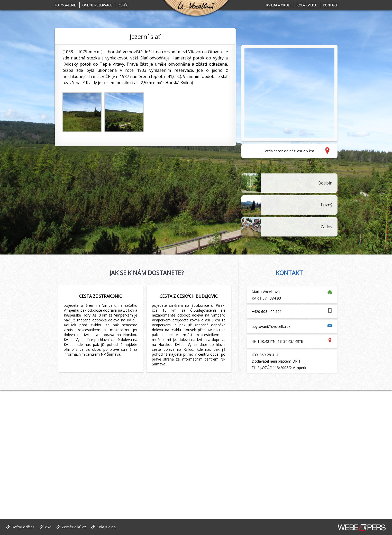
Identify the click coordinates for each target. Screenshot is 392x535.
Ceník (123, 5)
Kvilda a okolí (278, 5)
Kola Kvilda (307, 5)
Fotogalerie (65, 5)
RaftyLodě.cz (23, 527)
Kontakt (330, 5)
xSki (48, 527)
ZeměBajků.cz (74, 527)
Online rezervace (97, 5)
